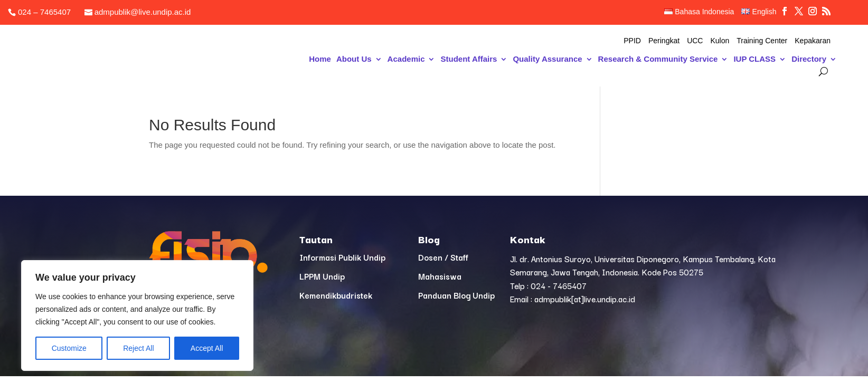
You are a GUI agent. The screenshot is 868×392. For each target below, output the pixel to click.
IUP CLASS (754, 59)
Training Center (762, 41)
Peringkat (664, 41)
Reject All (138, 348)
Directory (809, 59)
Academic (406, 59)
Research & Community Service (658, 59)
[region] (137, 315)
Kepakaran (813, 41)
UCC (695, 41)
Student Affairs (469, 59)
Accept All (207, 348)
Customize (69, 348)
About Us (354, 59)
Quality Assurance (547, 59)
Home (320, 59)
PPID (632, 41)
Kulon (720, 41)
